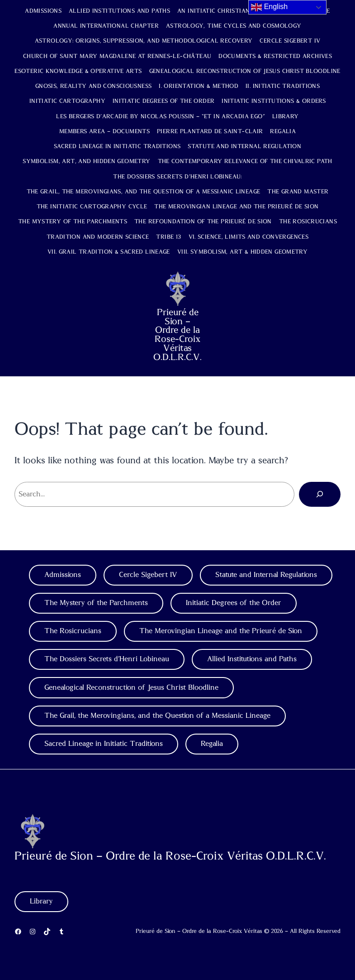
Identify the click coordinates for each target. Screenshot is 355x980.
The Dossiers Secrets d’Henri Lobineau (107, 659)
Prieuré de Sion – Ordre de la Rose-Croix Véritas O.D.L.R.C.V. (177, 335)
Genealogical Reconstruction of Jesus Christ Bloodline (245, 71)
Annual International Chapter (106, 26)
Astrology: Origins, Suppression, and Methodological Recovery (144, 41)
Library (286, 117)
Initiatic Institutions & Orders (274, 101)
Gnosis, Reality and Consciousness (94, 86)
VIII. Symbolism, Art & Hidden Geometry (242, 252)
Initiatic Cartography (67, 101)
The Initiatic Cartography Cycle (92, 207)
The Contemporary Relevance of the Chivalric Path (245, 161)
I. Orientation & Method (199, 86)
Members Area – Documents (104, 132)
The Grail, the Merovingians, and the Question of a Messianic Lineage (144, 192)
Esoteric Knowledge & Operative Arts (78, 71)
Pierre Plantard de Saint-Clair (210, 132)
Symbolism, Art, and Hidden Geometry (86, 161)
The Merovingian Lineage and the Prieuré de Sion (236, 207)
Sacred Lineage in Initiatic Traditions (117, 147)
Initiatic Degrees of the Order (163, 101)
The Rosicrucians (308, 222)
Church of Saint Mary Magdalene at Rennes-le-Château (117, 56)
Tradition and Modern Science (98, 237)
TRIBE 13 (168, 237)
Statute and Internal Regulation (244, 147)
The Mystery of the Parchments (73, 222)
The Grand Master (298, 192)
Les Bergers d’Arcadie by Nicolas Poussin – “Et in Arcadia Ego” (161, 117)
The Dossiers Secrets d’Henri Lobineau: (177, 177)
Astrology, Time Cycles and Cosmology (234, 26)
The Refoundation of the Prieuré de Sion (203, 222)
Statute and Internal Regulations (266, 575)
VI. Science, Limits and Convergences (249, 237)
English (269, 7)
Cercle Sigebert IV (290, 41)
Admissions (43, 11)
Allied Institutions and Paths (119, 11)
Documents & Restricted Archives (275, 56)
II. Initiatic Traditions (283, 86)
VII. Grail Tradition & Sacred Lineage (109, 252)
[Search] (320, 494)
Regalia (283, 132)
